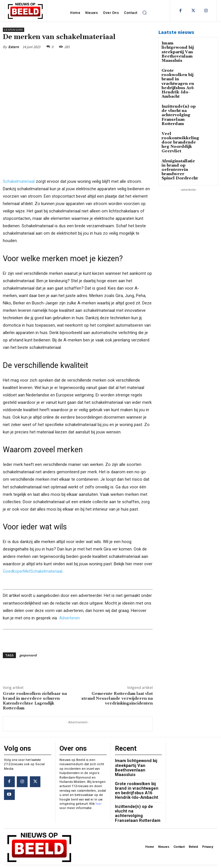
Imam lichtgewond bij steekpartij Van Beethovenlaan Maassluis (178, 49)
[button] (144, 13)
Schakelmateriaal (19, 181)
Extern (14, 47)
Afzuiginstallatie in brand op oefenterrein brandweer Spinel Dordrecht (179, 146)
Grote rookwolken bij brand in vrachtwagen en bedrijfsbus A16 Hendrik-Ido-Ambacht (178, 74)
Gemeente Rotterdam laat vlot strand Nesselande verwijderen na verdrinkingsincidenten (117, 699)
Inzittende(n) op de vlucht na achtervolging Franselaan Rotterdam (179, 101)
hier (99, 802)
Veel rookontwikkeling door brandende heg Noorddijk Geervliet (180, 123)
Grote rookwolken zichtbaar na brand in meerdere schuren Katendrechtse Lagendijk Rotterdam (35, 701)
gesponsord (28, 655)
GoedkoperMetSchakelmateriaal (33, 572)
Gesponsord (14, 30)
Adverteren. (70, 618)
